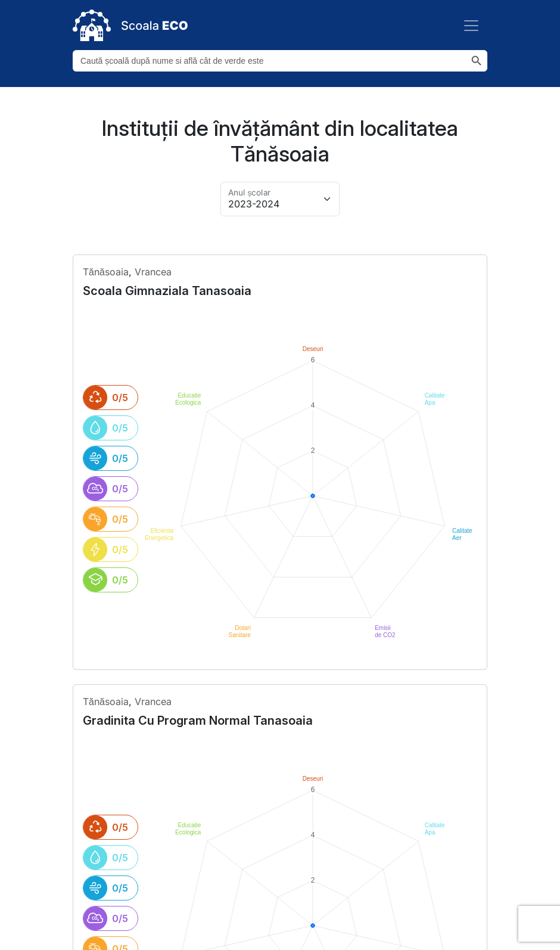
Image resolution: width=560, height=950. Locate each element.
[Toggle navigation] (471, 26)
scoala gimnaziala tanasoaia (167, 291)
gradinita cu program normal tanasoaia (198, 597)
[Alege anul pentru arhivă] (280, 199)
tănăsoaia (106, 272)
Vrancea (153, 272)
